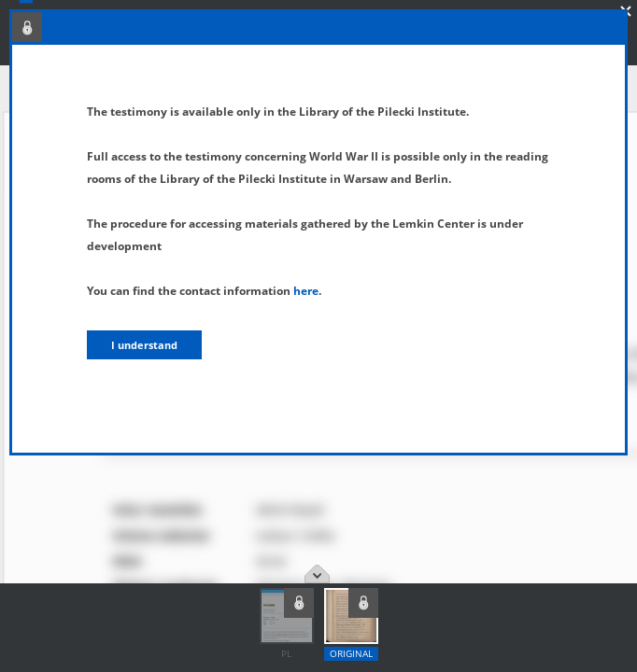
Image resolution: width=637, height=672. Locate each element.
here (306, 291)
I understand (144, 345)
